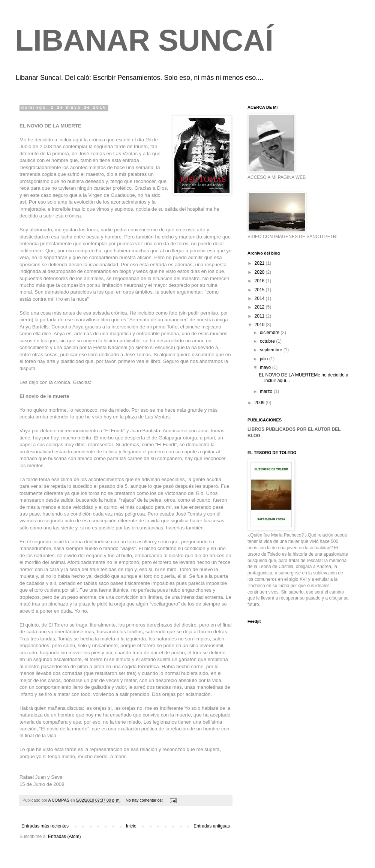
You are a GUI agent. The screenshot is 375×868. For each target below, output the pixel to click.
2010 (260, 325)
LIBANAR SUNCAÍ (144, 40)
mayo (266, 367)
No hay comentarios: (145, 800)
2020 (260, 272)
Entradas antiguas (212, 826)
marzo (267, 391)
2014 (260, 298)
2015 (260, 290)
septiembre (272, 350)
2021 (260, 263)
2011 (260, 316)
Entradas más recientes (45, 826)
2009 (260, 403)
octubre (268, 341)
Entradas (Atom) (64, 837)
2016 (260, 281)
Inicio (131, 826)
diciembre (270, 333)
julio (265, 359)
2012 (260, 307)
